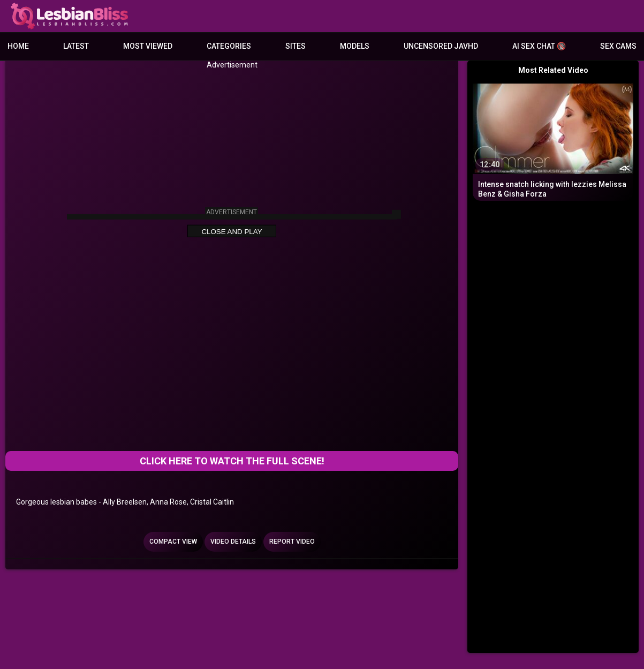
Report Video (292, 542)
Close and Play (232, 232)
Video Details (233, 542)
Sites (296, 46)
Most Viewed (148, 46)
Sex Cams (618, 46)
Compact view (173, 542)
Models (355, 46)
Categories (229, 46)
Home (18, 46)
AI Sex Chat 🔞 (539, 46)
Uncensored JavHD (441, 46)
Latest (76, 46)
